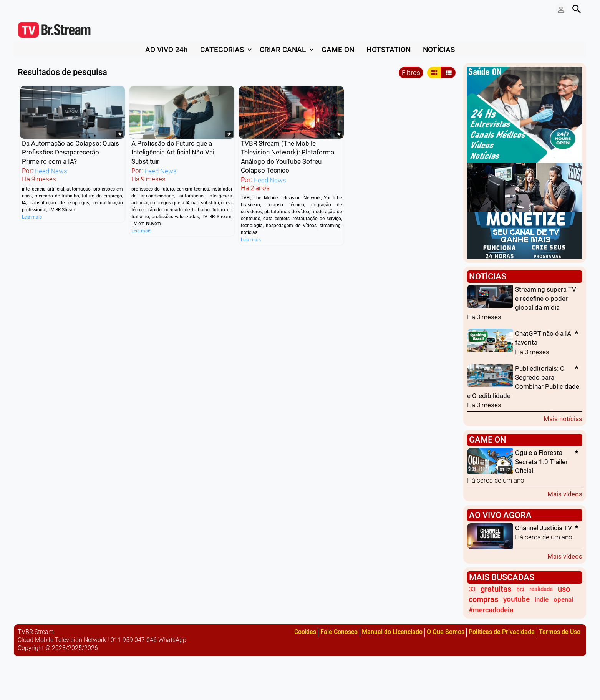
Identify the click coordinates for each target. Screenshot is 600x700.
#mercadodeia (491, 610)
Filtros (411, 73)
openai (563, 599)
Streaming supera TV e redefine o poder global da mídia (546, 298)
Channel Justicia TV (544, 528)
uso (564, 589)
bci (520, 589)
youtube (516, 599)
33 (472, 589)
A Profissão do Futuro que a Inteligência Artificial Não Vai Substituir (173, 152)
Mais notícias (563, 419)
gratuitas (496, 589)
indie (542, 599)
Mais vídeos (565, 494)
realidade (541, 589)
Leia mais (32, 217)
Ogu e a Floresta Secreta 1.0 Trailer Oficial (541, 462)
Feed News (51, 171)
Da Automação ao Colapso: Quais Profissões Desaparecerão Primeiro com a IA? (70, 152)
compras (483, 600)
